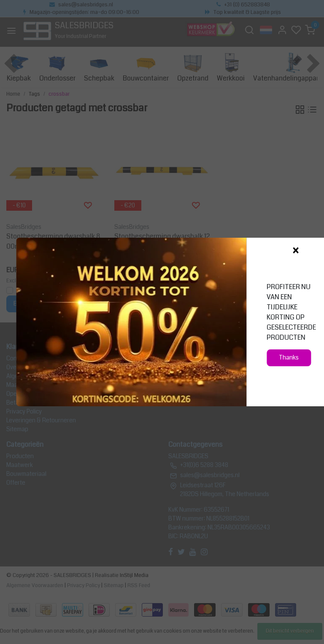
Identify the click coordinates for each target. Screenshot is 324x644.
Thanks (289, 358)
